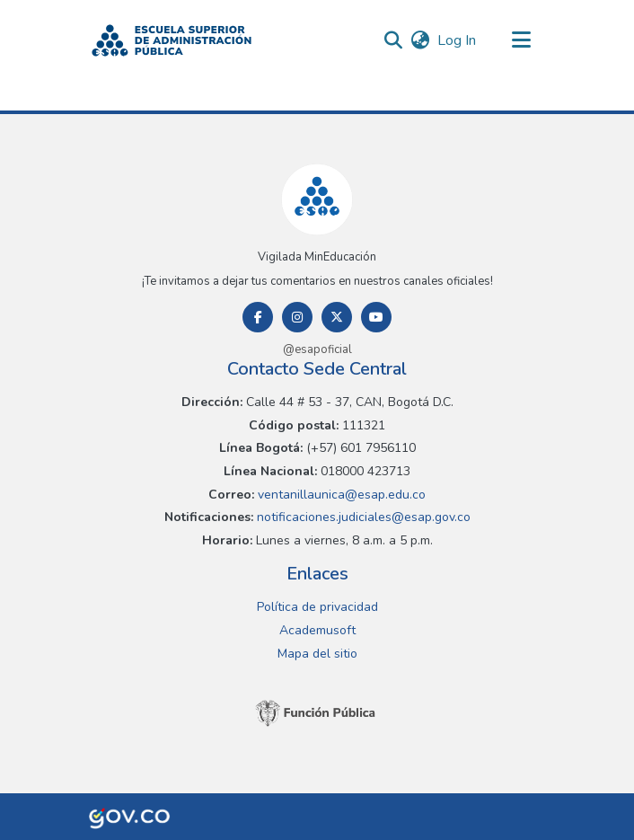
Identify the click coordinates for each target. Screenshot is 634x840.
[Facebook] (258, 317)
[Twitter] (337, 317)
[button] (172, 40)
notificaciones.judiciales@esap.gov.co (362, 517)
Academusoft (317, 630)
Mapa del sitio (317, 654)
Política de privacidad (317, 607)
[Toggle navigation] (521, 40)
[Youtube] (376, 317)
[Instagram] (297, 317)
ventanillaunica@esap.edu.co (340, 495)
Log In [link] (458, 40)
